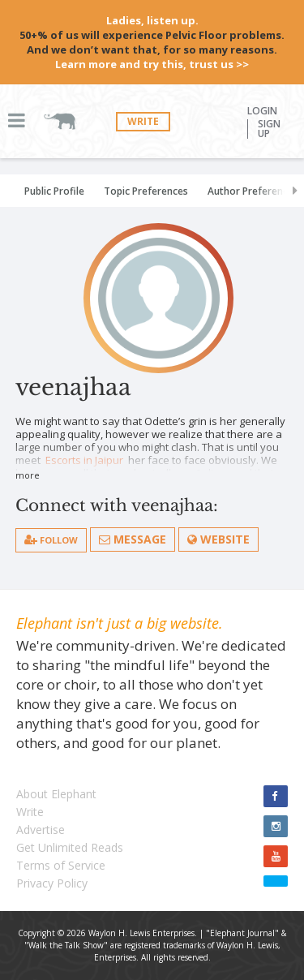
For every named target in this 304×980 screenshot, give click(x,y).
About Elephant (56, 794)
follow (51, 540)
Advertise (41, 830)
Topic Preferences (146, 191)
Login (262, 111)
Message (133, 539)
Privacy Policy (52, 883)
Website (218, 539)
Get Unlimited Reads (70, 847)
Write (143, 121)
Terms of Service (61, 865)
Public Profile (54, 191)
